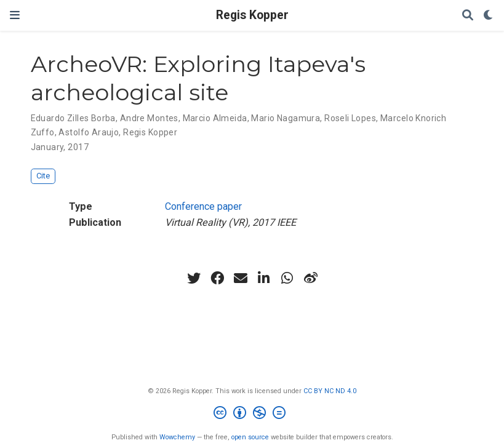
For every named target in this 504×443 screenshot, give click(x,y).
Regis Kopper (252, 15)
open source (250, 437)
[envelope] (241, 278)
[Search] (468, 16)
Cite (43, 176)
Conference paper (203, 206)
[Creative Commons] (252, 414)
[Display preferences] (489, 16)
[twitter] (194, 278)
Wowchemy (177, 437)
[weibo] (311, 278)
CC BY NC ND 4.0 (330, 391)
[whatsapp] (287, 278)
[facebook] (217, 278)
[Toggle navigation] (15, 15)
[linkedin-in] (264, 278)
